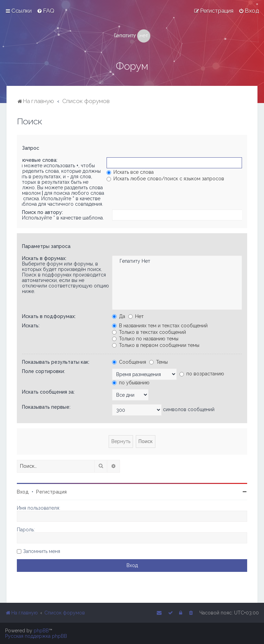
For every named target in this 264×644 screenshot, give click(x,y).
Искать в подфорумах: (49, 316)
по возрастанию (202, 374)
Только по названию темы (145, 339)
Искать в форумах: (44, 258)
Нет (136, 316)
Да (119, 316)
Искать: (31, 326)
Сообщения (129, 362)
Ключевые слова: (37, 160)
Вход (23, 492)
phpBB (41, 631)
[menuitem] (46, 11)
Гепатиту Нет (177, 261)
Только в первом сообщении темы (156, 345)
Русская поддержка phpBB (36, 636)
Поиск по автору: (42, 212)
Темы (158, 362)
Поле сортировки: (43, 371)
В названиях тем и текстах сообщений (160, 326)
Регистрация (51, 492)
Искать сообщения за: (48, 392)
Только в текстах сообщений (149, 332)
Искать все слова (130, 172)
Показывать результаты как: (56, 362)
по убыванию (131, 383)
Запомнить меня (42, 551)
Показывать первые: (46, 407)
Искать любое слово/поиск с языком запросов (165, 179)
